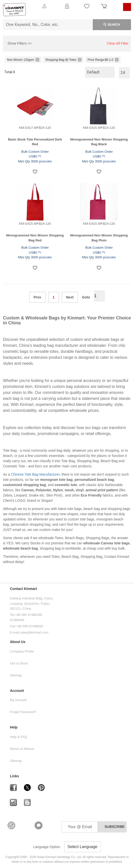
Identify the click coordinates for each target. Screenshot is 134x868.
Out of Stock (19, 663)
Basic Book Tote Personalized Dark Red (35, 142)
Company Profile (22, 651)
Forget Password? (23, 712)
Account (17, 691)
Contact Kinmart (23, 589)
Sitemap (16, 675)
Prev (37, 297)
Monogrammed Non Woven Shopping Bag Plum (99, 238)
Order (104, 9)
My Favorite (87, 9)
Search (107, 24)
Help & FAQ (19, 737)
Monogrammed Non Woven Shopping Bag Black (99, 142)
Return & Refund (22, 749)
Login (67, 9)
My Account (18, 700)
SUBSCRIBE (114, 827)
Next (70, 297)
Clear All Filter (118, 43)
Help (14, 727)
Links (15, 776)
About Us (18, 642)
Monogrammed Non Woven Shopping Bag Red (35, 238)
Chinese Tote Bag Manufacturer (35, 474)
